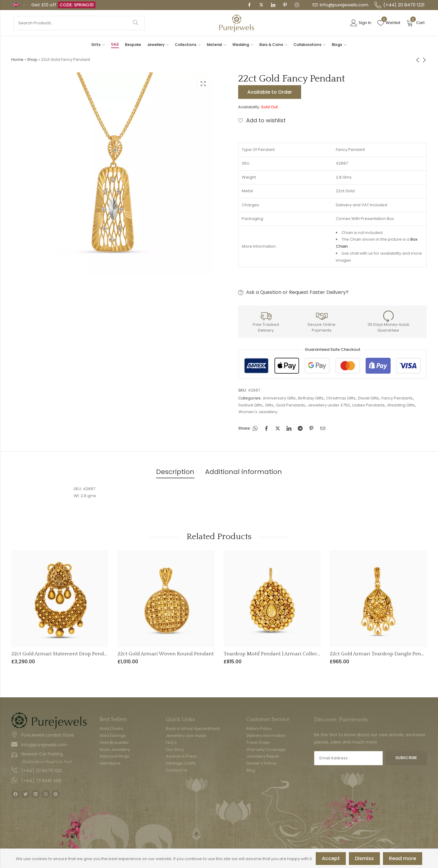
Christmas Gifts (341, 398)
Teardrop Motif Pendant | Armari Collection (275, 654)
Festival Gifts (250, 405)
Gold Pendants (290, 405)
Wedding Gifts (401, 405)
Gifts (269, 405)
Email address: (348, 758)
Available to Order (270, 92)
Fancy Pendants (397, 398)
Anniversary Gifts (279, 398)
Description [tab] (175, 472)
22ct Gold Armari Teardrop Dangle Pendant (381, 654)
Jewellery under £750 (329, 405)
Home (17, 59)
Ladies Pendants (368, 405)
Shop (32, 59)
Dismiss (364, 858)
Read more (403, 858)
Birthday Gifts (311, 398)
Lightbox (203, 84)
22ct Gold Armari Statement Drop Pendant (62, 654)
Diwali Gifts (368, 398)
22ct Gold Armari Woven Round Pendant (166, 654)
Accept (331, 858)
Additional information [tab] (243, 472)
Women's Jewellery (258, 412)
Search (136, 23)
